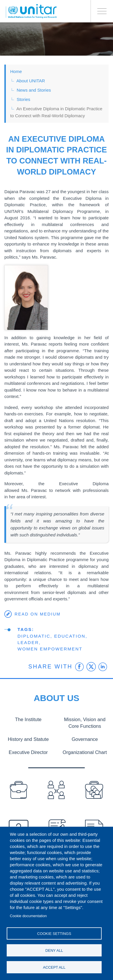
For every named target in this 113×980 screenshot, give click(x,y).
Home (16, 71)
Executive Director (28, 752)
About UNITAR (31, 81)
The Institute (28, 719)
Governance (85, 739)
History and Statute (28, 739)
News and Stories (34, 90)
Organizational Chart (85, 752)
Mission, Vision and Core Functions (85, 723)
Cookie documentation (28, 916)
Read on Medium (38, 614)
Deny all (54, 950)
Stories (23, 99)
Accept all (54, 967)
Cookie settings (54, 934)
